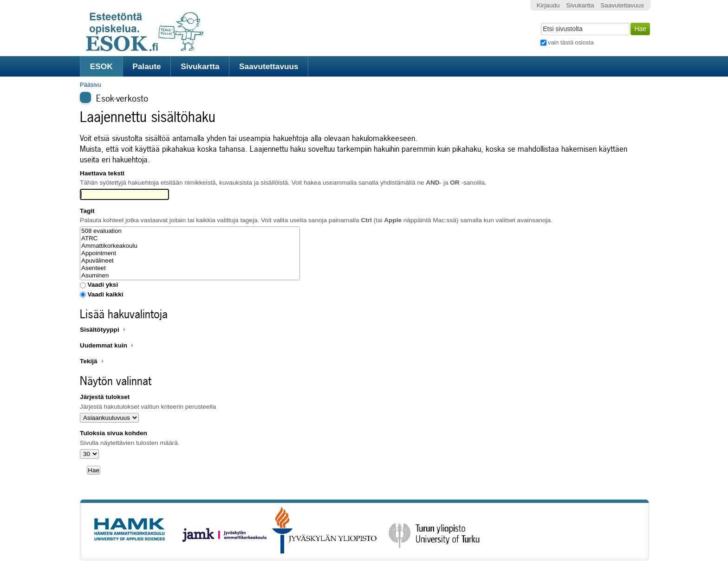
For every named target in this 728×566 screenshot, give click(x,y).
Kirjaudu (548, 5)
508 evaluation (190, 231)
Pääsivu (91, 85)
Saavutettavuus (269, 66)
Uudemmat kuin (104, 345)
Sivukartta (200, 66)
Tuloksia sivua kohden (114, 433)
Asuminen (190, 276)
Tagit (87, 211)
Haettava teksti (102, 173)
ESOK (101, 66)
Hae (540, 22)
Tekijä (89, 361)
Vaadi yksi (103, 285)
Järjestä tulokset (105, 397)
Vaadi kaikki (105, 294)
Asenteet (190, 268)
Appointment (190, 253)
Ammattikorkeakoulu (190, 246)
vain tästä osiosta (571, 42)
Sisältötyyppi (100, 330)
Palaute (146, 66)
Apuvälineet (190, 261)
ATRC (190, 238)
